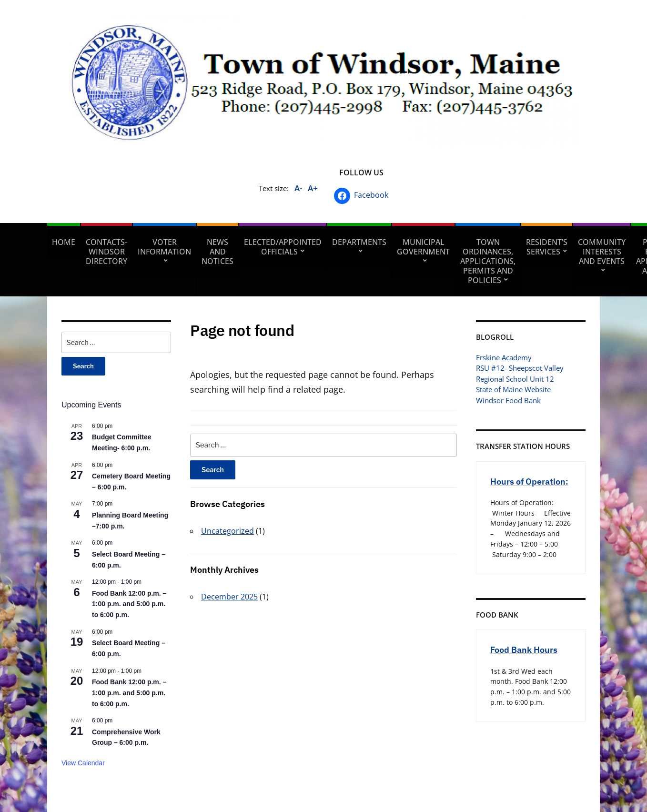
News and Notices (217, 252)
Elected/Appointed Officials (283, 247)
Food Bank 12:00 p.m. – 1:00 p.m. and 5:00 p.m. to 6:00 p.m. (129, 604)
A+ (313, 188)
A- (298, 188)
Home (64, 242)
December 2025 (229, 597)
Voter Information (164, 247)
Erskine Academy (504, 357)
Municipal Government (423, 247)
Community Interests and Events (602, 252)
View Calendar (83, 763)
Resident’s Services (547, 247)
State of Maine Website (513, 389)
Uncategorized (227, 531)
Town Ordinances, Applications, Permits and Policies (488, 261)
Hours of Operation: (529, 482)
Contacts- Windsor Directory (106, 252)
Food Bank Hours (524, 650)
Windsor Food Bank (508, 400)
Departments (359, 242)
